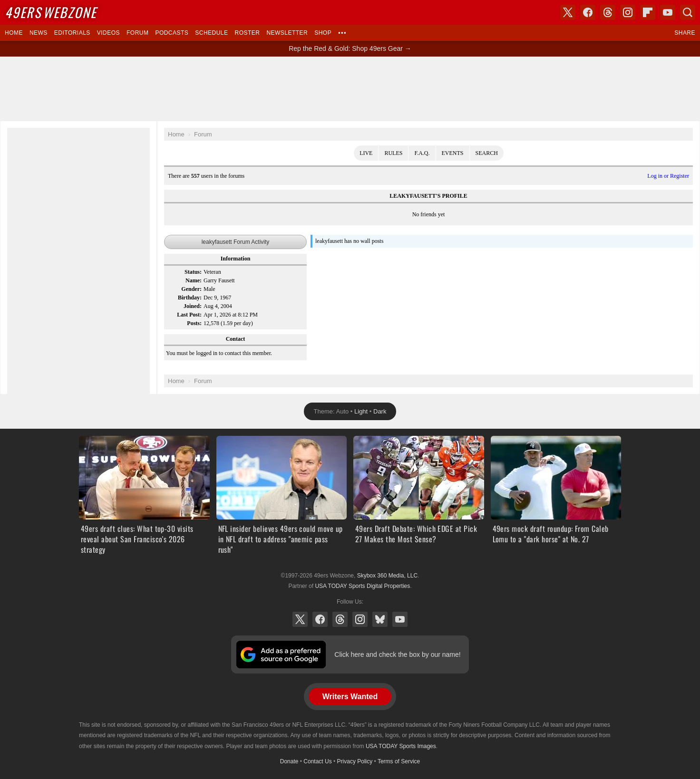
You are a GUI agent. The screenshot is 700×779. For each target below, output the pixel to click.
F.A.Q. (422, 153)
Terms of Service (399, 761)
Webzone (51, 12)
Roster (247, 33)
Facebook (320, 619)
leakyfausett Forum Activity (236, 242)
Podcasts (172, 33)
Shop (323, 33)
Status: (193, 272)
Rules (393, 153)
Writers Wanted (350, 697)
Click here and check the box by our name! (397, 654)
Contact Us (317, 761)
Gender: (191, 289)
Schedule (211, 33)
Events (453, 153)
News (39, 33)
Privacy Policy (355, 761)
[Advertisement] (350, 89)
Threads (340, 619)
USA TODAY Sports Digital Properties (362, 586)
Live (366, 153)
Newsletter (287, 33)
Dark (380, 411)
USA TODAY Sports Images (401, 746)
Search (487, 153)
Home (14, 33)
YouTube (400, 619)
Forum (137, 33)
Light (361, 411)
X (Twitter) (300, 619)
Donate (289, 761)
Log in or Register (668, 176)
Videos (108, 33)
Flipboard (648, 12)
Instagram (360, 619)
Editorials (72, 33)
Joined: (193, 306)
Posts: (194, 323)
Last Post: (189, 315)
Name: (194, 280)
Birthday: (190, 298)
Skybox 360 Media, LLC (387, 576)
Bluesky (380, 619)
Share (685, 33)
